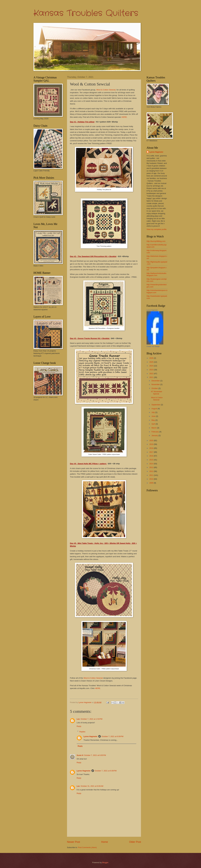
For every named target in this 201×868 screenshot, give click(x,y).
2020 (152, 440)
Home (105, 842)
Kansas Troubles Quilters (86, 13)
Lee (78, 719)
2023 (152, 370)
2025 (152, 362)
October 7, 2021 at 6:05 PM (95, 755)
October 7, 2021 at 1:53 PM (91, 719)
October (155, 388)
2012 (152, 471)
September (156, 405)
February (155, 432)
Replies (82, 732)
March (154, 428)
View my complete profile (157, 229)
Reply (79, 726)
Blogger (105, 862)
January (155, 435)
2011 (152, 475)
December (156, 381)
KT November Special (157, 393)
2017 (152, 452)
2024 (152, 366)
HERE (124, 117)
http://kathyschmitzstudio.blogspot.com (157, 274)
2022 (152, 374)
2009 (152, 483)
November (156, 384)
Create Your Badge (153, 346)
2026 (152, 358)
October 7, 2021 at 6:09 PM (113, 736)
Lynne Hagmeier (90, 736)
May (153, 420)
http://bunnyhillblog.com (156, 241)
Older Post (135, 842)
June (154, 416)
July (153, 412)
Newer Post (73, 842)
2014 (152, 464)
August (155, 409)
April (153, 424)
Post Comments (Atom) (87, 847)
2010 (152, 479)
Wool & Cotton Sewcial (106, 90)
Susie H (80, 755)
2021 (152, 377)
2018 (152, 448)
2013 (152, 467)
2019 (152, 444)
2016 (152, 456)
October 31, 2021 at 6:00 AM (92, 786)
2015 (152, 460)
